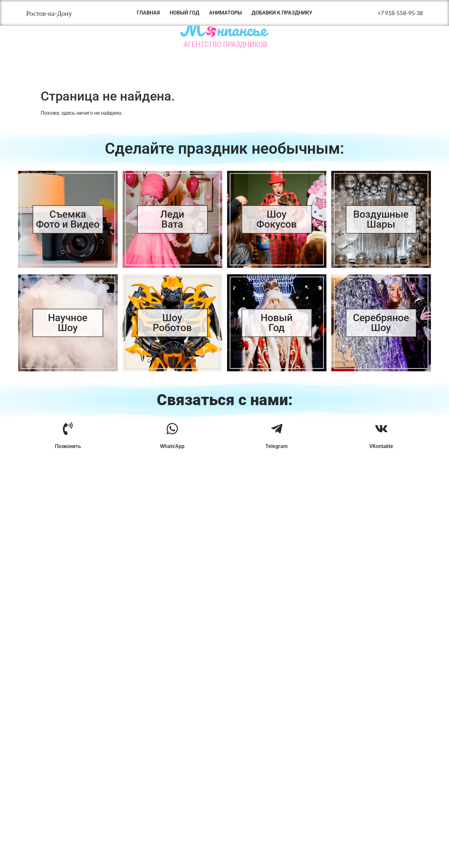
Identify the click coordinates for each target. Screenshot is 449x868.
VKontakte (381, 446)
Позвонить (68, 446)
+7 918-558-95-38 (400, 13)
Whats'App (172, 446)
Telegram (277, 446)
